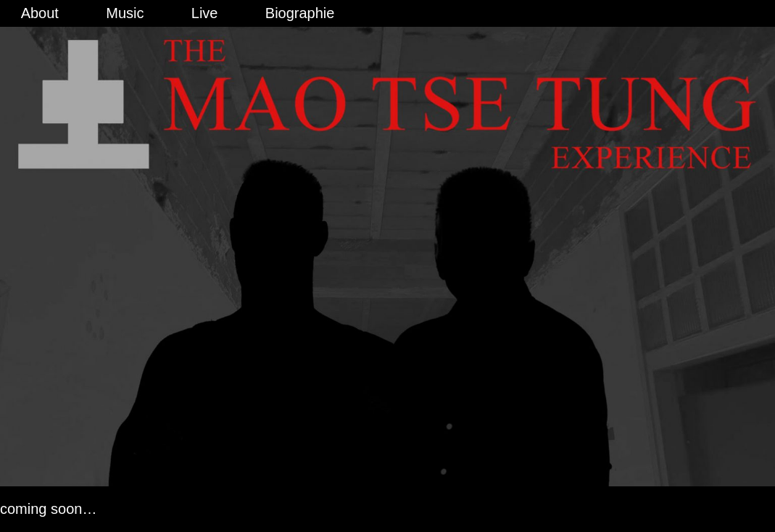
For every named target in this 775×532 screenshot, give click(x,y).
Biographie (300, 13)
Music (125, 13)
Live (205, 13)
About (40, 13)
